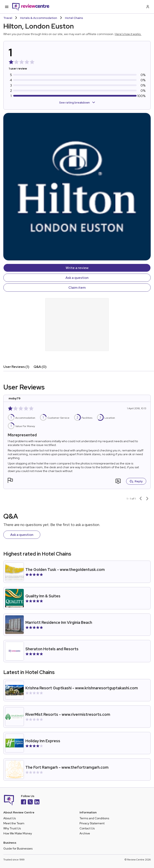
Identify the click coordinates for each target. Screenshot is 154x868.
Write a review (77, 268)
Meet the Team (14, 823)
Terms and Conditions (94, 818)
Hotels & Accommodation (39, 18)
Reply (136, 481)
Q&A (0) (40, 367)
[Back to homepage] (31, 7)
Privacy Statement (92, 823)
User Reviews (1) (16, 367)
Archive (85, 833)
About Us (10, 818)
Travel (8, 18)
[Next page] (147, 499)
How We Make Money (18, 833)
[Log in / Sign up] (147, 7)
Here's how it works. (128, 34)
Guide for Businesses (18, 848)
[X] (30, 802)
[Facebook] (23, 802)
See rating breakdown (77, 102)
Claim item (77, 288)
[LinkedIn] (37, 802)
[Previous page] (141, 499)
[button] (10, 481)
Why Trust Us (12, 828)
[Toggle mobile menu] (7, 7)
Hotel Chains (74, 18)
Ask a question (77, 278)
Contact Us (87, 828)
